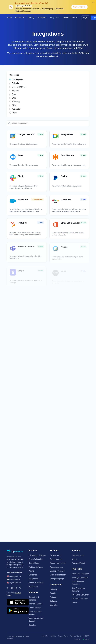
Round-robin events (58, 563)
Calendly (54, 589)
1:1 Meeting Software (37, 555)
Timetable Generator (80, 599)
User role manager (58, 571)
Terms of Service (76, 636)
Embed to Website (36, 583)
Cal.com (53, 601)
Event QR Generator (80, 578)
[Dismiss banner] (93, 2)
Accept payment (57, 567)
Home (9, 18)
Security (78, 639)
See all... (32, 625)
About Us (45, 636)
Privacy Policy (63, 636)
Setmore (53, 597)
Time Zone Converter (80, 595)
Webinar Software (36, 567)
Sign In (74, 559)
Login (85, 18)
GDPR (87, 636)
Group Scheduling (36, 559)
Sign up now (79, 7)
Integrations (55, 18)
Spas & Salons (35, 608)
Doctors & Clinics (36, 604)
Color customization (58, 575)
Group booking (56, 559)
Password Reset (78, 563)
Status (86, 639)
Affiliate (53, 636)
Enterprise (42, 18)
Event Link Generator (80, 574)
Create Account (78, 555)
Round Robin (34, 563)
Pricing (31, 18)
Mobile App (33, 587)
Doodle (53, 593)
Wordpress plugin (57, 579)
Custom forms (56, 555)
